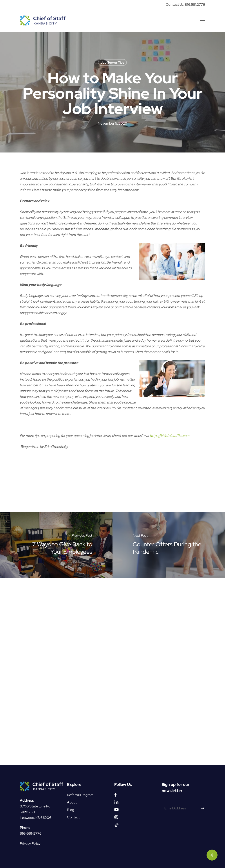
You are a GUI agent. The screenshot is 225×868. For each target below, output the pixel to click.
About (72, 802)
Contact (73, 817)
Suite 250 (27, 812)
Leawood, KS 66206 (36, 818)
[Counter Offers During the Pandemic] (169, 545)
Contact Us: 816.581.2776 (185, 4)
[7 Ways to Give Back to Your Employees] (56, 545)
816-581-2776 (31, 833)
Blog (71, 810)
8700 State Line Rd (35, 806)
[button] (203, 21)
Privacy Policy (30, 844)
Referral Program (80, 795)
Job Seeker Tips (112, 63)
